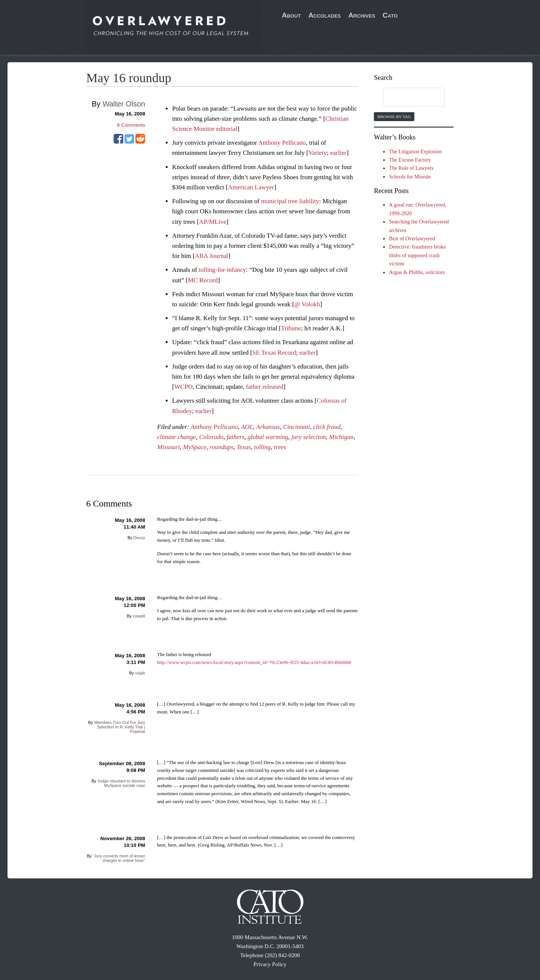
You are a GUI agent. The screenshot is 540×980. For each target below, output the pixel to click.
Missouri (168, 447)
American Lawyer (251, 187)
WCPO (184, 387)
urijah (140, 673)
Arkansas (268, 427)
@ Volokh (307, 304)
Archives (362, 15)
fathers (236, 437)
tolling (262, 447)
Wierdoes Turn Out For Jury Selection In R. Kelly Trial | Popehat (120, 727)
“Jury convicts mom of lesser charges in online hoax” (119, 858)
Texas (244, 447)
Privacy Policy (270, 964)
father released (265, 387)
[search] (406, 97)
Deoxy (139, 538)
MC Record (203, 280)
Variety (317, 153)
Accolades (325, 15)
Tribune (291, 328)
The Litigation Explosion (415, 152)
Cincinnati (297, 427)
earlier (338, 153)
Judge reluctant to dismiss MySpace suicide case (121, 783)
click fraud (327, 427)
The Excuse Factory (410, 160)
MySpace (195, 447)
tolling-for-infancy (222, 270)
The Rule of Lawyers (411, 168)
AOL (247, 427)
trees (280, 447)
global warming (268, 437)
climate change (176, 437)
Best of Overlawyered (412, 239)
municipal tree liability (290, 201)
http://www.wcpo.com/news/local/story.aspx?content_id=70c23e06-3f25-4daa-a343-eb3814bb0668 (254, 662)
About (292, 15)
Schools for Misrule (410, 177)
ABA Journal (211, 256)
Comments (131, 125)
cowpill (139, 616)
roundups (222, 447)
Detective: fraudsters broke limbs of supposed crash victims (417, 255)
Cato (390, 15)
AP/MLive (213, 222)
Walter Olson (124, 104)
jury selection (309, 437)
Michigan (341, 437)
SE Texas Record (274, 353)
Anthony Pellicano (282, 143)
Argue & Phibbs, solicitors (417, 272)
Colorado (211, 437)
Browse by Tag (394, 117)
